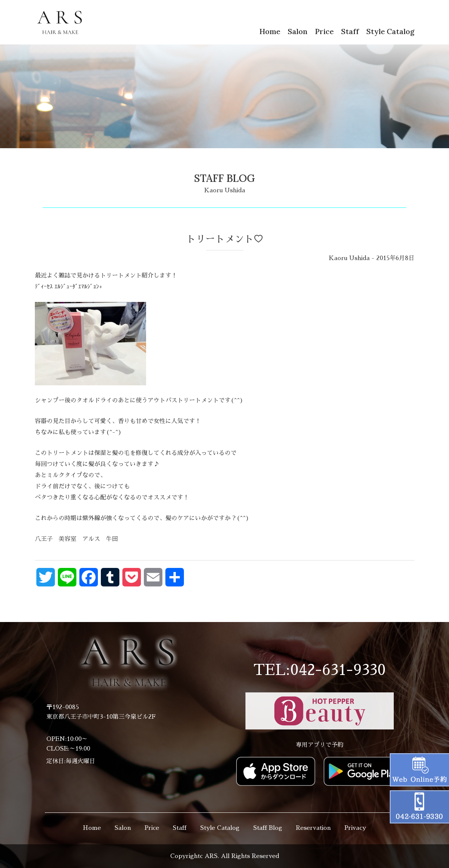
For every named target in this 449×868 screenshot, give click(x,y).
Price (324, 31)
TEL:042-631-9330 (319, 670)
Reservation (313, 828)
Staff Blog (268, 828)
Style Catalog (390, 31)
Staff (350, 31)
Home (270, 31)
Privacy (355, 828)
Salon (298, 31)
